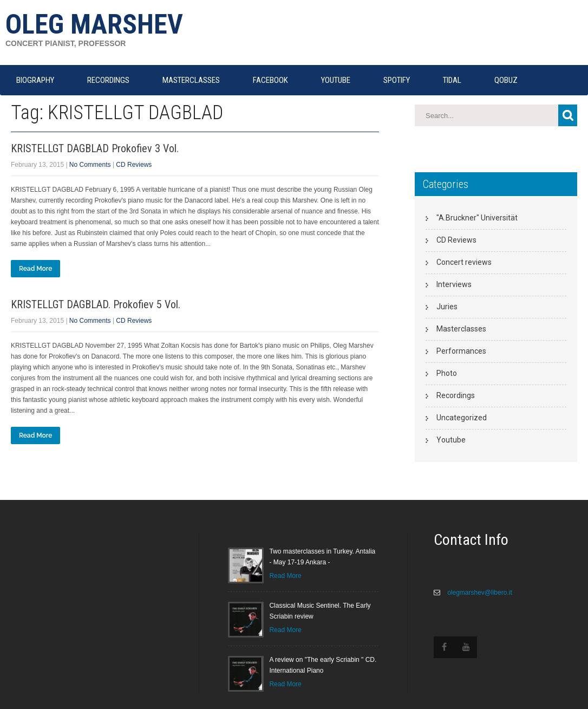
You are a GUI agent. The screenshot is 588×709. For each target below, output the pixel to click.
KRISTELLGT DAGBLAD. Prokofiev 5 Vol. (96, 304)
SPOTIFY (397, 80)
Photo (447, 373)
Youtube (451, 440)
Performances (461, 351)
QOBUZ (506, 80)
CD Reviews (134, 165)
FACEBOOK (270, 80)
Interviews (454, 284)
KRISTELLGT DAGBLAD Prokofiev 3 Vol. (95, 148)
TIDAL (452, 80)
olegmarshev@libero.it (479, 593)
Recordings (456, 395)
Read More (35, 269)
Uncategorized (462, 418)
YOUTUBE (336, 80)
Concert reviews (464, 262)
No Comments (90, 165)
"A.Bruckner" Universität (477, 218)
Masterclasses (461, 329)
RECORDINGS (108, 80)
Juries (447, 307)
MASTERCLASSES (191, 80)
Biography (35, 80)
